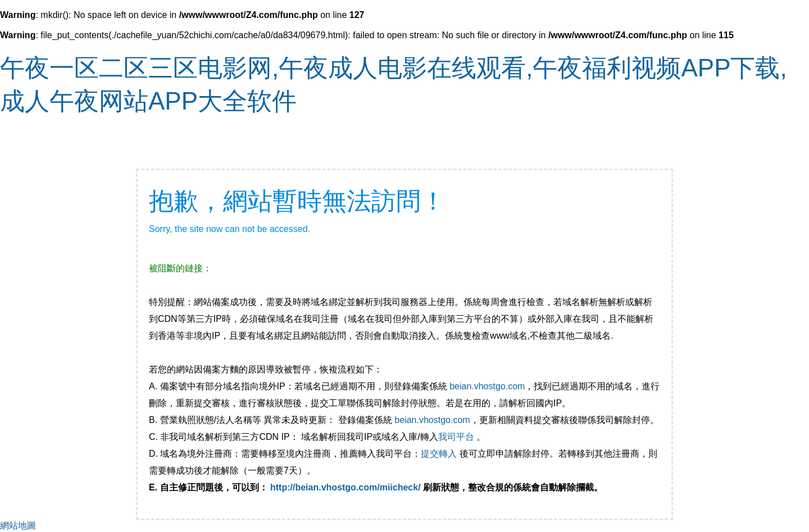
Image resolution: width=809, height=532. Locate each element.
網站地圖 (18, 526)
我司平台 (457, 437)
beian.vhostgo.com (487, 386)
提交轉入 (439, 454)
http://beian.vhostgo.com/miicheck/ (346, 487)
